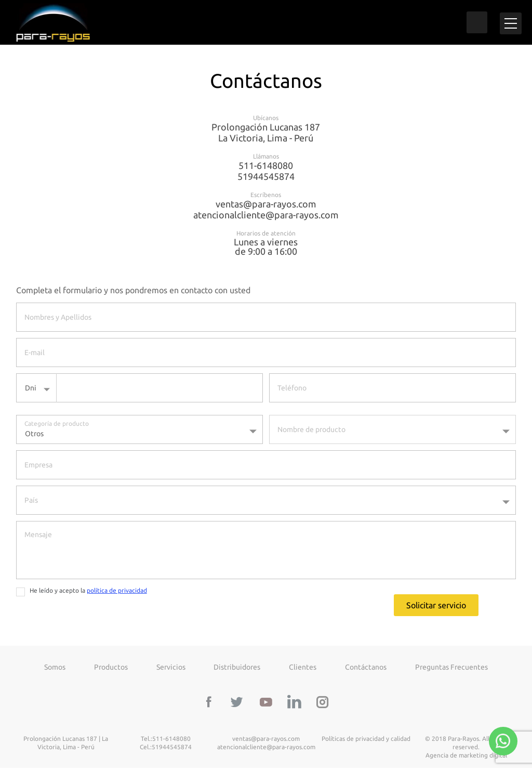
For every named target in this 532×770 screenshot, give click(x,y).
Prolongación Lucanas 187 (266, 135)
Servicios (171, 669)
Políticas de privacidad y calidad (366, 741)
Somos (55, 669)
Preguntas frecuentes (451, 669)
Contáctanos (366, 669)
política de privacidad (117, 592)
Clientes (303, 669)
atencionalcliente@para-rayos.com (266, 217)
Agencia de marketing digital (466, 758)
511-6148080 (266, 167)
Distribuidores (237, 669)
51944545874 (266, 178)
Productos (111, 669)
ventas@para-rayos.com (266, 206)
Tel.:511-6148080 (166, 741)
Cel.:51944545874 (166, 749)
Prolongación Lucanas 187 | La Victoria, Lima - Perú (66, 745)
